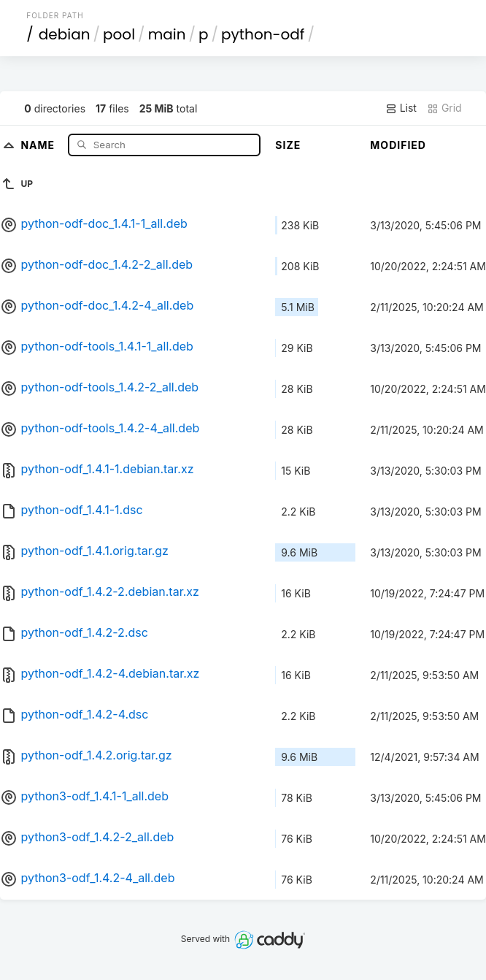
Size (288, 145)
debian (65, 34)
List (401, 108)
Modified (398, 145)
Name (39, 144)
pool (119, 34)
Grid (444, 108)
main (167, 34)
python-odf (263, 34)
